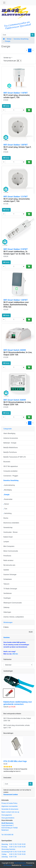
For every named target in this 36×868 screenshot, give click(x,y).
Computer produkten (10, 471)
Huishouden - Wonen (11, 532)
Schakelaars (8, 579)
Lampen (6, 542)
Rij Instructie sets (9, 565)
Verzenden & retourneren (10, 809)
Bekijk (6, 106)
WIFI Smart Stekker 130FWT (16, 145)
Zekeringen (7, 612)
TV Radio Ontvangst (10, 589)
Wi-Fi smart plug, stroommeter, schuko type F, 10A (17, 96)
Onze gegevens (7, 815)
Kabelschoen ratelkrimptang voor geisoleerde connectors (18, 703)
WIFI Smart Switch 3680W (15, 400)
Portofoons (7, 556)
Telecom (6, 584)
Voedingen (7, 598)
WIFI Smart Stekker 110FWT (16, 93)
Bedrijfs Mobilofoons (11, 448)
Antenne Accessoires (11, 438)
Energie (8, 41)
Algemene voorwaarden (10, 806)
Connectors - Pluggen (11, 476)
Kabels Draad (8, 537)
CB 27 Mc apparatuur (11, 466)
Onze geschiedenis (8, 818)
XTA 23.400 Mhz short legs (15, 761)
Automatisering (9, 485)
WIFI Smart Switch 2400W (15, 350)
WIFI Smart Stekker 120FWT (16, 300)
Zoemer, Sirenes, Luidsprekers (14, 617)
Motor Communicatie (11, 551)
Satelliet (6, 570)
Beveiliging (8, 490)
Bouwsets (7, 462)
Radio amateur (8, 560)
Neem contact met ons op (10, 812)
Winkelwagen (8, 622)
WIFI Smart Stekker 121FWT (16, 197)
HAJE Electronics (20, 863)
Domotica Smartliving (21, 39)
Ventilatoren (8, 593)
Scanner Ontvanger (10, 575)
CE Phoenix (8, 865)
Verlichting (7, 513)
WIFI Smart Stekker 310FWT (16, 249)
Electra (6, 518)
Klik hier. (15, 654)
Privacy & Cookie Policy (9, 803)
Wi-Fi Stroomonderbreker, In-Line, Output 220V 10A (18, 354)
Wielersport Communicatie (13, 603)
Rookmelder (8, 499)
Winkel (9, 39)
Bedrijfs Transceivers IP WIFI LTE (15, 457)
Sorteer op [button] (7, 58)
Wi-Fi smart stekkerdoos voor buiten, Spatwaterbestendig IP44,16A (16, 305)
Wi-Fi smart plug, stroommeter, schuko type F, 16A (17, 200)
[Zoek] (16, 35)
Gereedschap (8, 527)
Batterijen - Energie (10, 443)
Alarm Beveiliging (9, 433)
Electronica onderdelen (11, 523)
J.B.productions (27, 865)
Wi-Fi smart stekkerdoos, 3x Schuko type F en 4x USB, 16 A (17, 253)
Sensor (6, 504)
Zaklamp (6, 607)
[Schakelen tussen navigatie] (4, 3)
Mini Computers (9, 546)
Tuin (5, 509)
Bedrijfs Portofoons (10, 452)
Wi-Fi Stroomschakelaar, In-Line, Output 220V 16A (17, 403)
